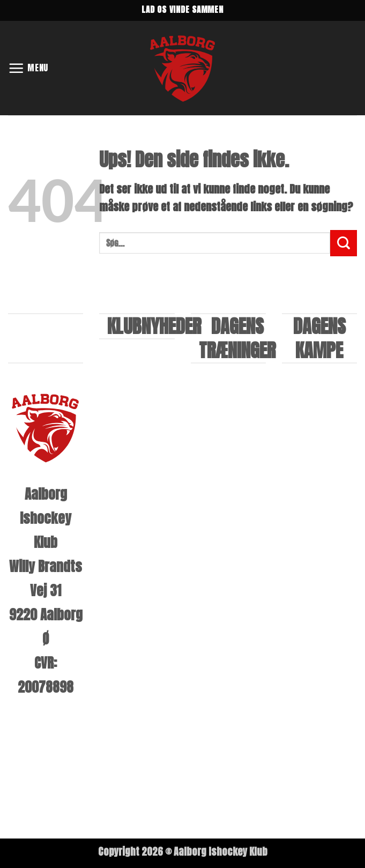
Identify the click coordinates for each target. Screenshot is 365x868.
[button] (28, 68)
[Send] (344, 243)
